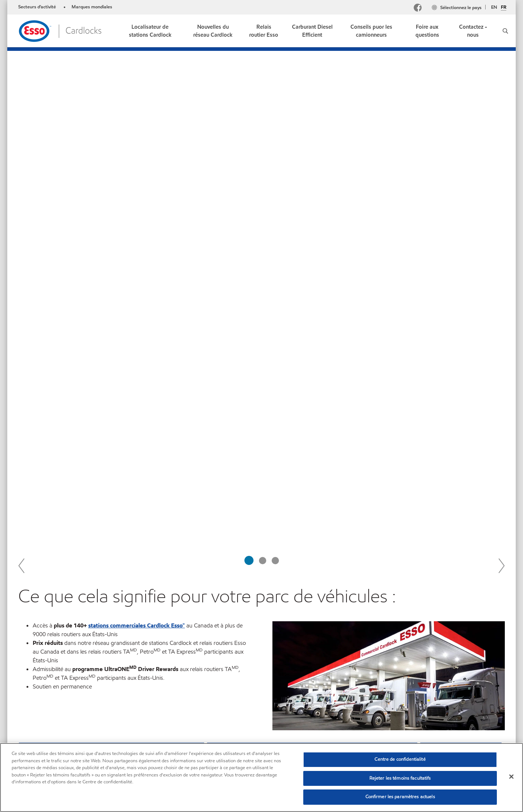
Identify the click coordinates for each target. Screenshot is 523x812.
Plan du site (32, 741)
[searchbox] (425, 742)
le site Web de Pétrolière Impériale (422, 619)
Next (501, 224)
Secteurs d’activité (38, 7)
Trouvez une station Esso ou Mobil (187, 584)
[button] (505, 31)
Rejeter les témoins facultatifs (400, 778)
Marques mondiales (92, 7)
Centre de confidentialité (400, 759)
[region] (261, 777)
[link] (150, 31)
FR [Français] (504, 8)
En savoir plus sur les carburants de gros (318, 576)
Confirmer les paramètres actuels (400, 797)
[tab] (249, 219)
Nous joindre (72, 741)
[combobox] (432, 742)
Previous (22, 224)
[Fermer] (511, 777)
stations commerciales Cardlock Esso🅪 (137, 284)
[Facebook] (418, 9)
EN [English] (494, 7)
